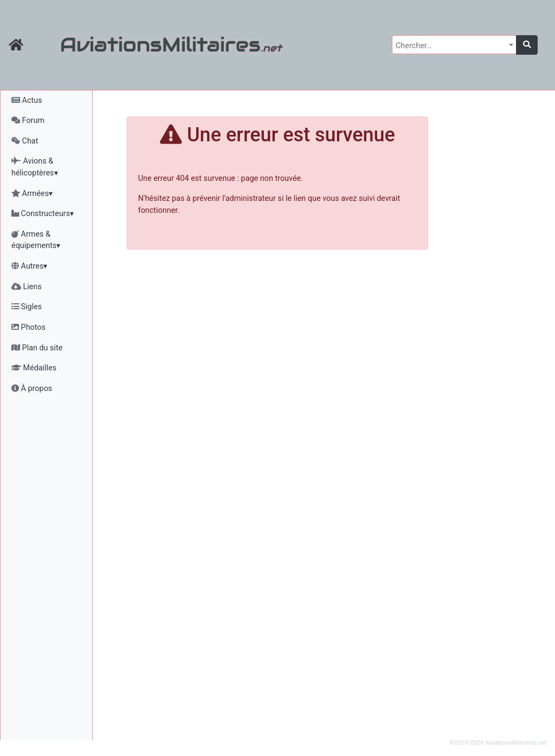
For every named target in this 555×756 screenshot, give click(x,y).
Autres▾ (29, 266)
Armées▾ (32, 194)
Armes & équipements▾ (36, 240)
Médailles (34, 368)
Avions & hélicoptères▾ (35, 167)
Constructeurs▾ (43, 214)
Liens (27, 287)
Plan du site (37, 348)
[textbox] (451, 46)
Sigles (27, 307)
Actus (27, 100)
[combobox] (454, 45)
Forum (28, 120)
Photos (28, 327)
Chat (25, 141)
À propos (32, 389)
